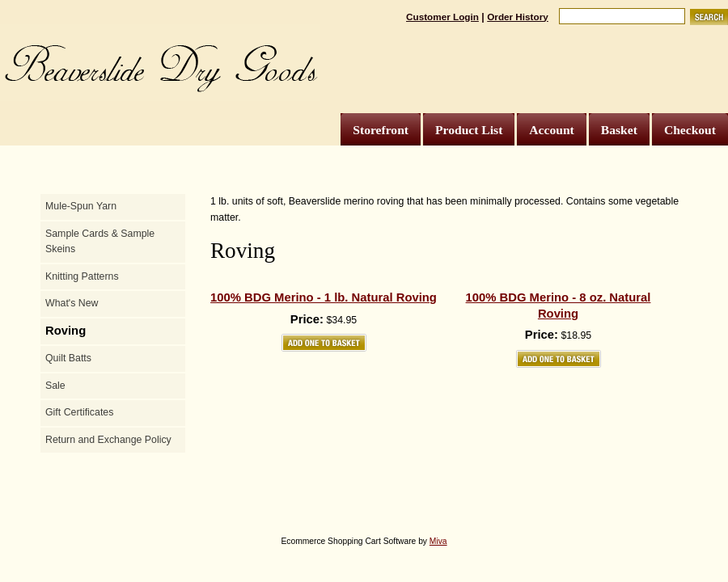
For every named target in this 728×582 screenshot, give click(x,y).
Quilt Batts (68, 358)
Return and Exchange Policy (108, 440)
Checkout (690, 130)
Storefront (381, 130)
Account (551, 130)
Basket (619, 130)
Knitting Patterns (82, 276)
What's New (72, 303)
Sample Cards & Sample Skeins (100, 242)
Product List (469, 130)
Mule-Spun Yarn (81, 206)
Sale (55, 386)
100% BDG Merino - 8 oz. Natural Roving (559, 306)
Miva (438, 541)
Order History (518, 17)
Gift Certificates (79, 412)
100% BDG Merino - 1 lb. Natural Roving (324, 297)
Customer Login (442, 17)
